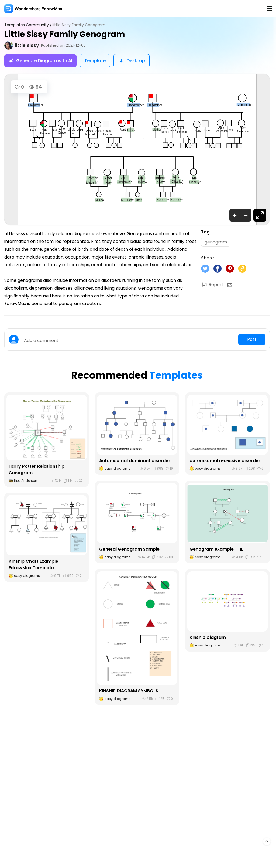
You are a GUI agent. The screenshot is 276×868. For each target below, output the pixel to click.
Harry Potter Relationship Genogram (37, 469)
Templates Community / (28, 25)
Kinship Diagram (208, 637)
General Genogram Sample (129, 549)
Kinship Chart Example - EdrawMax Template (35, 564)
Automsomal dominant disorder (135, 461)
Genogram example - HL (216, 549)
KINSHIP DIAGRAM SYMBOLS (129, 691)
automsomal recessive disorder (225, 461)
